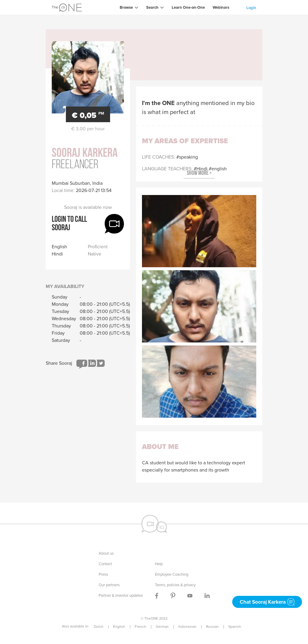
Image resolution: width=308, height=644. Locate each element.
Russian (212, 627)
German (162, 627)
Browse (126, 7)
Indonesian (187, 627)
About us (106, 553)
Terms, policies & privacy (175, 585)
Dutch (99, 627)
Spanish (235, 627)
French (140, 627)
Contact (105, 564)
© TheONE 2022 (154, 618)
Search (152, 7)
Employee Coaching (172, 574)
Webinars (221, 7)
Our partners (109, 585)
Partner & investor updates (121, 595)
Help (159, 564)
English (119, 627)
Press (103, 574)
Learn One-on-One (188, 7)
